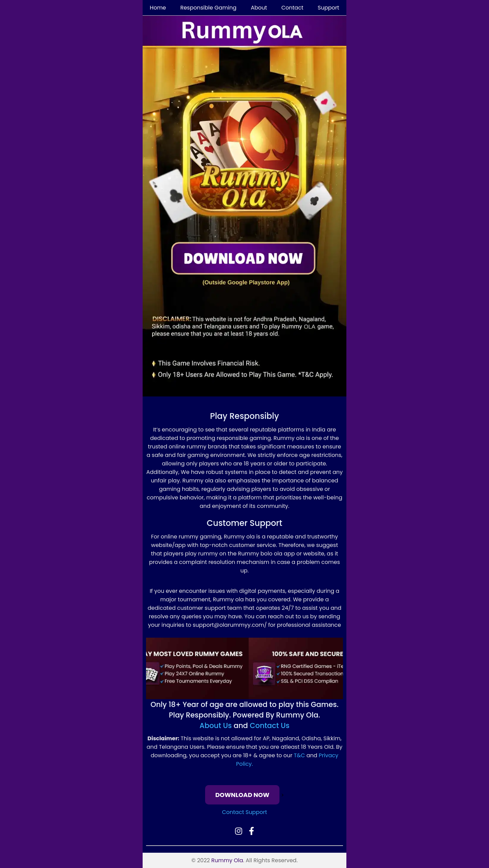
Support (329, 8)
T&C (299, 755)
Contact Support (245, 812)
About (259, 8)
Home (158, 8)
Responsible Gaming (208, 8)
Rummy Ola (227, 860)
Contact (292, 8)
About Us (216, 725)
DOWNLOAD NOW (242, 795)
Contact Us (270, 725)
